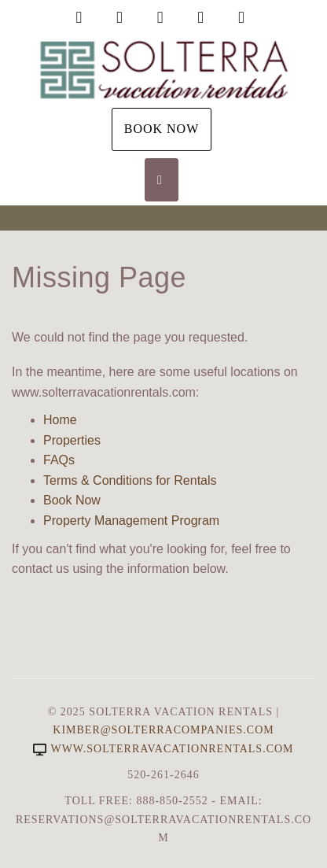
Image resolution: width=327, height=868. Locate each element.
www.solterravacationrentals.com (163, 749)
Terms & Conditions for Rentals (130, 480)
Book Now (162, 129)
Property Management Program (131, 521)
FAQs (59, 460)
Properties (72, 440)
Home (60, 420)
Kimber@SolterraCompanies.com (163, 730)
